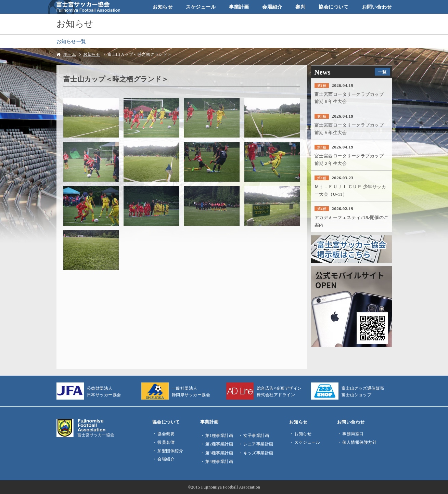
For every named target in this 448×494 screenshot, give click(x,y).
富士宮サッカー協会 (84, 7)
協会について (334, 7)
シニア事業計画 (258, 444)
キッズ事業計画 (258, 453)
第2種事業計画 (219, 444)
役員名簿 (166, 442)
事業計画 (239, 7)
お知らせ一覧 (71, 41)
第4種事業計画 (219, 461)
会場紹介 (272, 7)
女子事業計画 (256, 435)
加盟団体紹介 (170, 451)
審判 (300, 7)
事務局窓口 (353, 434)
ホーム (70, 54)
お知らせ (163, 7)
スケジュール (201, 7)
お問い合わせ (377, 7)
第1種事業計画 (219, 435)
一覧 (382, 72)
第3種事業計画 (219, 453)
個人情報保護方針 (359, 442)
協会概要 (166, 434)
